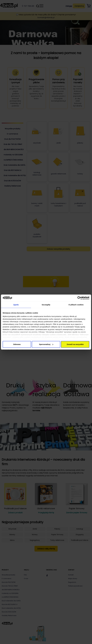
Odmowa (17, 344)
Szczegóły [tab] (46, 305)
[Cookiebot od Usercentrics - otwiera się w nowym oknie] (79, 298)
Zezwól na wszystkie (75, 344)
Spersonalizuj (46, 344)
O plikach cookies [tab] (76, 305)
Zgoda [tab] (16, 305)
